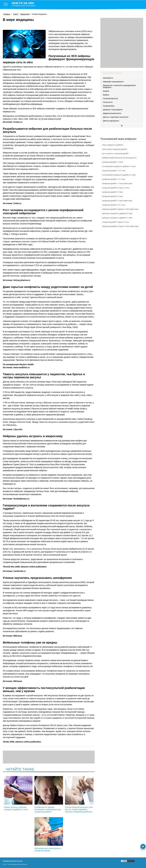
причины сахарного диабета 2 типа (117, 213)
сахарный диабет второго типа (116, 188)
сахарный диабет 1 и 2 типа (114, 171)
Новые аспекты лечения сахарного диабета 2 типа (18, 793)
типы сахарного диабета (113, 145)
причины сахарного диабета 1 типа (117, 218)
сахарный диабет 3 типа (112, 192)
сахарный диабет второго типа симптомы (120, 226)
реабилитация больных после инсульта (119, 158)
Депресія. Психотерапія (113, 110)
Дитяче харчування (111, 121)
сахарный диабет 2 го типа (113, 205)
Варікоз (106, 95)
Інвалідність (108, 78)
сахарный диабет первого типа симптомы (120, 209)
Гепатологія (108, 102)
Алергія (106, 91)
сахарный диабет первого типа (115, 222)
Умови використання (13, 861)
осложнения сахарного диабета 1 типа (119, 166)
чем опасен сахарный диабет (115, 149)
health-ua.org (26, 4)
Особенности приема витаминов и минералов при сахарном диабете (49, 794)
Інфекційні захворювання (113, 82)
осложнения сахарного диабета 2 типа (119, 175)
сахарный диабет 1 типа (112, 162)
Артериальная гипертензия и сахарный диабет (49, 834)
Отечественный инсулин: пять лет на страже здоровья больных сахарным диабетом (79, 794)
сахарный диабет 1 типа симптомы (117, 183)
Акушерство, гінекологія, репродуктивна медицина (119, 86)
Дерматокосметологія (112, 113)
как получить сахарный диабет (115, 153)
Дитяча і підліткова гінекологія (116, 117)
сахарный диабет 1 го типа (113, 179)
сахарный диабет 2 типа (112, 196)
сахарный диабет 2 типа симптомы (117, 201)
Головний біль (109, 106)
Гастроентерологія (110, 99)
